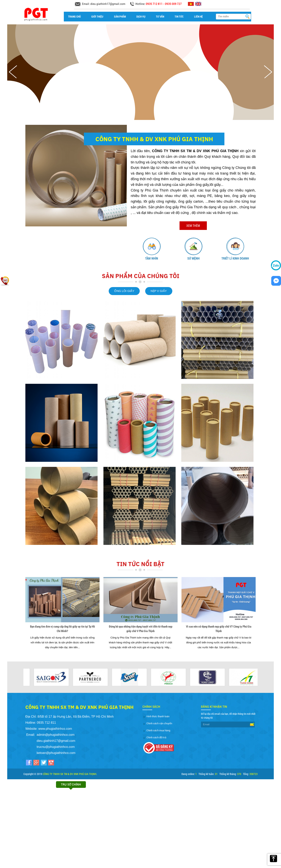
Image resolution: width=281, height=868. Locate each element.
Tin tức (179, 16)
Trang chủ (74, 16)
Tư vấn (160, 16)
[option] (152, 249)
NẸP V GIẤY (159, 291)
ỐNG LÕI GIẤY (124, 291)
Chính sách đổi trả (156, 737)
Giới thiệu (97, 16)
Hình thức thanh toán (158, 716)
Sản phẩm (120, 16)
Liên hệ (198, 16)
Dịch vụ (141, 16)
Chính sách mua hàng (158, 730)
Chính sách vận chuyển (159, 723)
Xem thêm (193, 226)
